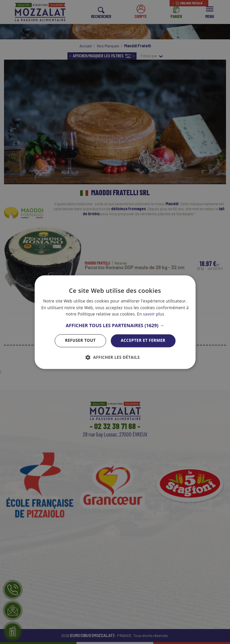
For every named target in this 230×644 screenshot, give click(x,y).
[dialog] (115, 322)
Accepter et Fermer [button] (143, 341)
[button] (115, 326)
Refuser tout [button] (80, 341)
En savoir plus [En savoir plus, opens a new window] (151, 314)
